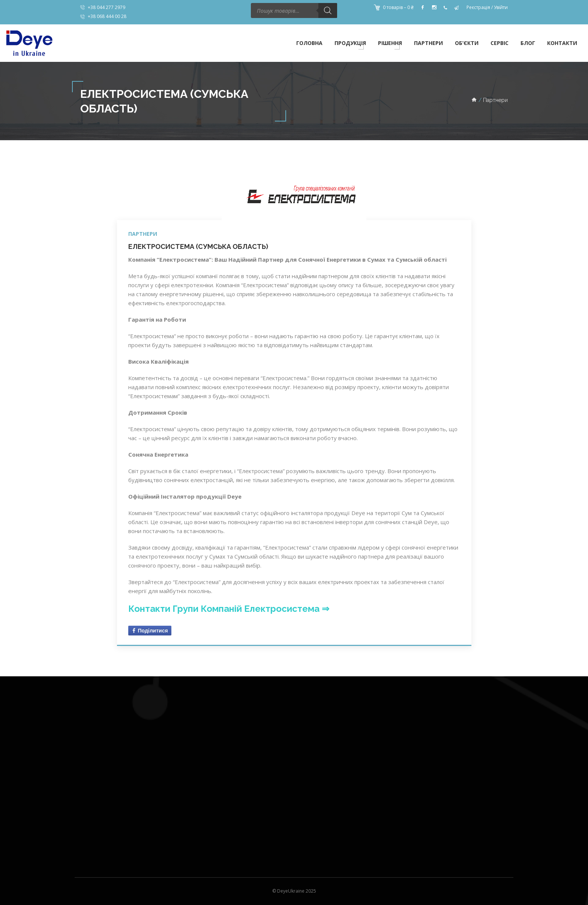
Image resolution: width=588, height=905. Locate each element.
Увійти (501, 7)
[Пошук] (328, 10)
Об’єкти (467, 43)
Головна (309, 43)
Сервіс (499, 43)
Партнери (428, 43)
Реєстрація (478, 7)
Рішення (390, 43)
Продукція (350, 43)
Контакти (562, 43)
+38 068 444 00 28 (107, 16)
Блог (528, 43)
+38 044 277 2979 (106, 7)
